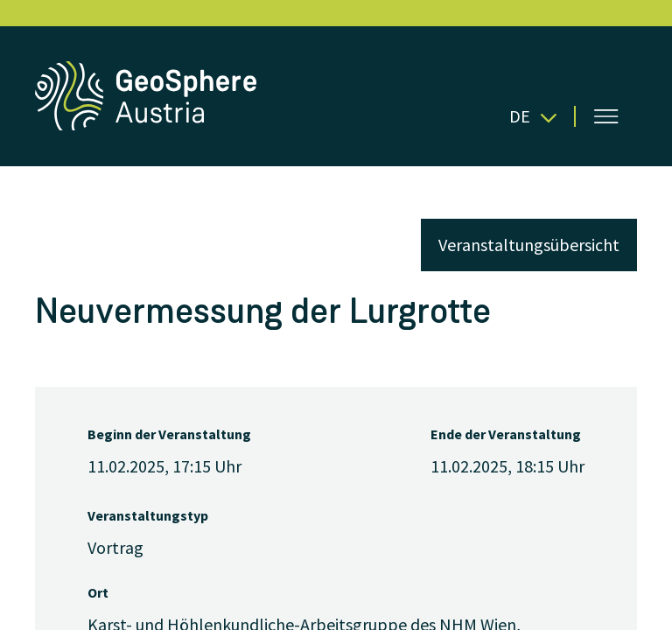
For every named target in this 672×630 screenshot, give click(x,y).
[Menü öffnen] (606, 116)
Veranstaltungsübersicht (529, 245)
